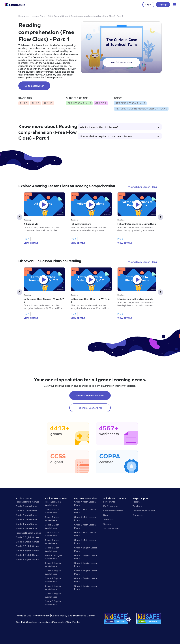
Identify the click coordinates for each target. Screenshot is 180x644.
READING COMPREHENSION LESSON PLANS (141, 109)
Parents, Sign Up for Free (90, 395)
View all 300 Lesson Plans (142, 187)
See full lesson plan (121, 62)
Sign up (163, 5)
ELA (50, 16)
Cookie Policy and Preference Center (73, 616)
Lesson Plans (38, 16)
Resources (24, 16)
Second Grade (61, 16)
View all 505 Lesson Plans (142, 262)
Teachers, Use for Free (90, 408)
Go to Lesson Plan (34, 86)
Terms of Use (24, 616)
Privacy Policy (41, 616)
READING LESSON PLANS (130, 103)
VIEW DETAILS (31, 243)
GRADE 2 (101, 103)
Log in (148, 5)
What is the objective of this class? (120, 127)
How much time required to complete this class (120, 136)
